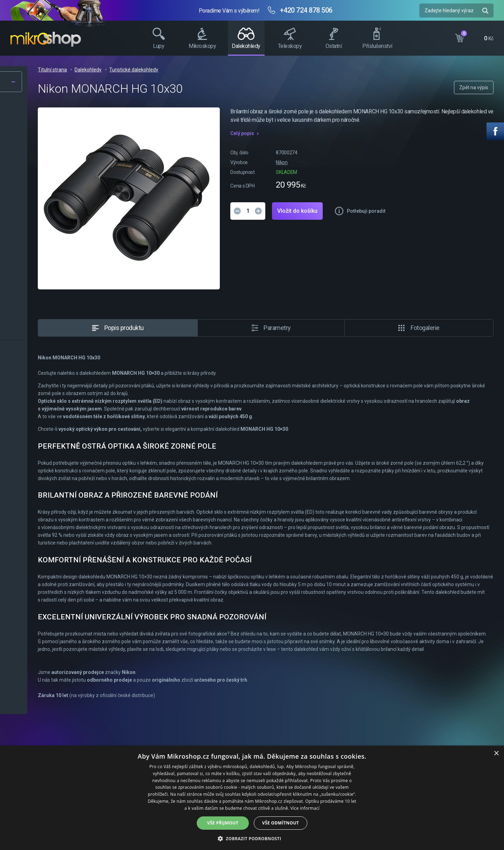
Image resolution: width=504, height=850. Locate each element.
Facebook (495, 131)
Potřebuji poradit (468, 219)
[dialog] (252, 798)
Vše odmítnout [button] (281, 823)
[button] (252, 838)
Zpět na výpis (474, 87)
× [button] (496, 754)
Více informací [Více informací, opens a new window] (305, 808)
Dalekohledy (200, 70)
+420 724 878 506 (306, 10)
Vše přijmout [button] (223, 823)
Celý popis (344, 142)
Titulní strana (164, 70)
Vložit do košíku (399, 219)
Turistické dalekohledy (245, 70)
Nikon (383, 171)
